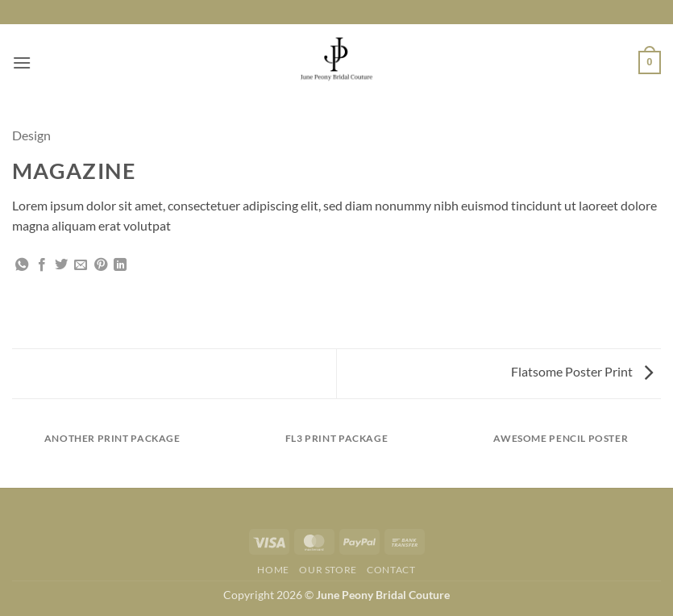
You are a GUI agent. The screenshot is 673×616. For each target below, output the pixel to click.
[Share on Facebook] (42, 265)
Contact (391, 570)
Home (273, 570)
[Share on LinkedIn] (120, 265)
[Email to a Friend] (81, 265)
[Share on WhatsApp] (22, 265)
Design (31, 135)
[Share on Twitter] (61, 265)
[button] (22, 62)
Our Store (328, 570)
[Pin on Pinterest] (101, 265)
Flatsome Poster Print (582, 371)
